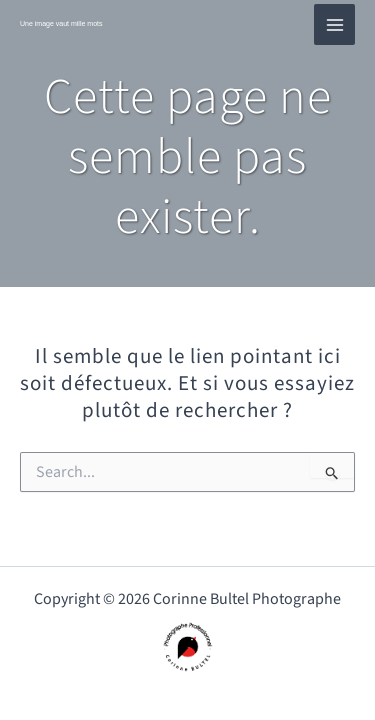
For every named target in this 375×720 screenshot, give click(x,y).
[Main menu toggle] (334, 24)
